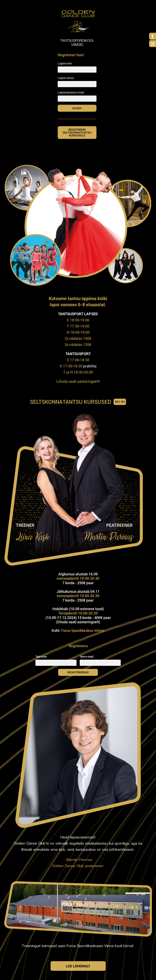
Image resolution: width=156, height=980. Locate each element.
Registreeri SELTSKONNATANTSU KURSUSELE (77, 132)
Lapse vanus (66, 78)
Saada (83, 108)
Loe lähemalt (78, 966)
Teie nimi (41, 657)
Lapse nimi (65, 63)
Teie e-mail (87, 657)
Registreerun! (81, 672)
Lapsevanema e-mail (71, 92)
